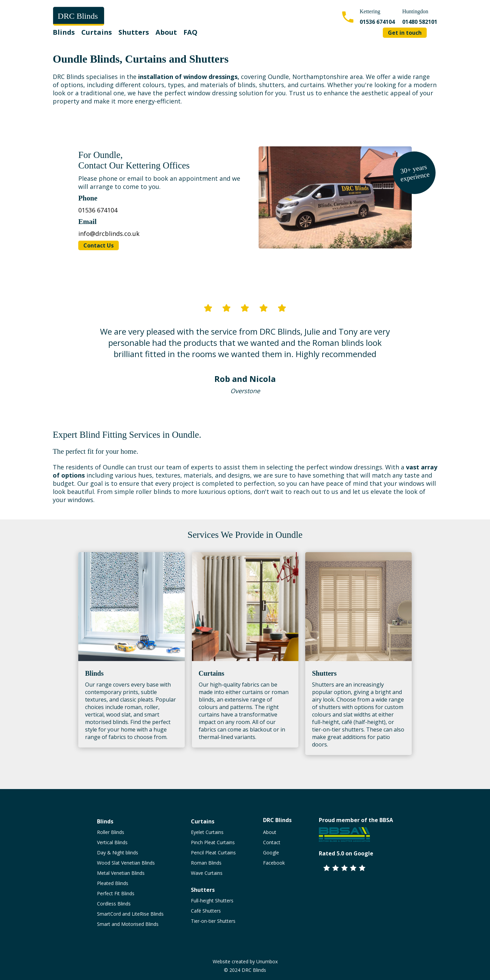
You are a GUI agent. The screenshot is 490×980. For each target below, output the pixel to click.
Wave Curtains (207, 873)
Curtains (97, 32)
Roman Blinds (206, 863)
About (166, 32)
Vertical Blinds (112, 842)
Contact (272, 842)
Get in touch (405, 33)
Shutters (134, 32)
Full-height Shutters (212, 901)
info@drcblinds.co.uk (109, 234)
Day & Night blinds (118, 853)
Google (271, 853)
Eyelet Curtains (207, 832)
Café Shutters (206, 911)
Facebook (274, 863)
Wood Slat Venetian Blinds (126, 863)
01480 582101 (420, 22)
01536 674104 (377, 22)
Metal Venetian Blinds (121, 873)
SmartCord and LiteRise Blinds (130, 914)
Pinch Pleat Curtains (213, 842)
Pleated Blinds (113, 883)
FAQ (190, 32)
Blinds (64, 32)
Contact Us (99, 245)
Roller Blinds (111, 832)
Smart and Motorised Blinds (128, 924)
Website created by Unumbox (245, 961)
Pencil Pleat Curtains (213, 853)
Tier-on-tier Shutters (213, 921)
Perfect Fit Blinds (116, 893)
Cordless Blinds (114, 904)
